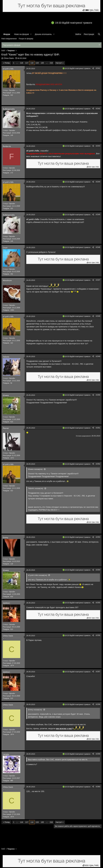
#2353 (98, 537)
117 (27, 63)
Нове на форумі (21, 34)
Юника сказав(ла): (35, 469)
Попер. (7, 63)
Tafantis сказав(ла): (36, 488)
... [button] (17, 63)
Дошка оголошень (43, 34)
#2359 (98, 754)
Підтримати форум (12, 45)
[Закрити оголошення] (99, 45)
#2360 (98, 787)
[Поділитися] (93, 68)
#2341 (98, 68)
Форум (7, 34)
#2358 (98, 704)
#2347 (98, 280)
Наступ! (59, 63)
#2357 (98, 672)
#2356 (98, 635)
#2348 (98, 316)
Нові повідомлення (9, 39)
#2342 (98, 109)
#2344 (98, 182)
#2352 (98, 464)
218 (51, 63)
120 (42, 63)
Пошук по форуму (26, 39)
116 (22, 63)
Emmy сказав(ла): (35, 710)
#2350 (98, 395)
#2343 (98, 146)
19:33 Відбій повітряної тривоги (74, 23)
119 (37, 63)
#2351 (98, 428)
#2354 (98, 570)
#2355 (98, 603)
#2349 (98, 356)
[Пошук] (99, 34)
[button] (31, 34)
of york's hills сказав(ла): (38, 575)
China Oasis (9, 58)
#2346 (98, 247)
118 (32, 63)
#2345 (98, 215)
